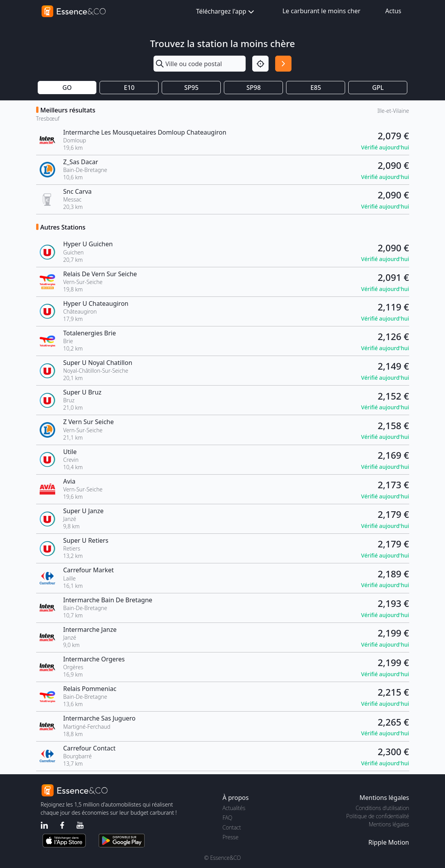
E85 (316, 88)
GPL (378, 88)
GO (67, 88)
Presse (231, 837)
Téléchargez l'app (226, 12)
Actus (393, 11)
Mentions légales (389, 824)
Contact (232, 827)
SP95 (191, 88)
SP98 (254, 88)
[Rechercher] (283, 64)
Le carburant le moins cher (322, 11)
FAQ (228, 818)
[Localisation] (260, 64)
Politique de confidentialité (378, 816)
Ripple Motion (389, 842)
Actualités (234, 808)
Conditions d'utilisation (382, 808)
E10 (129, 88)
